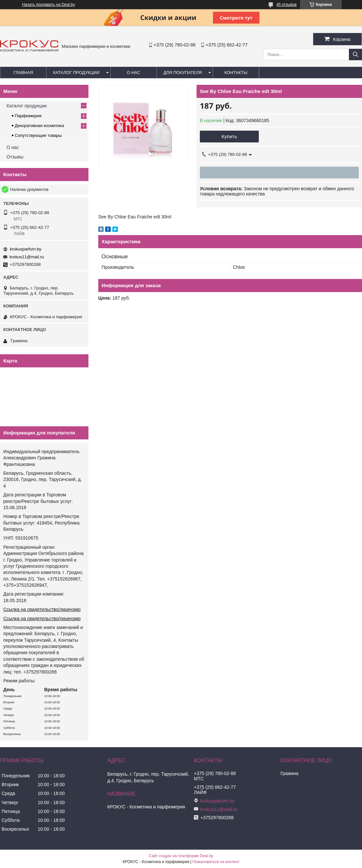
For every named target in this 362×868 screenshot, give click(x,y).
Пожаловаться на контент (216, 862)
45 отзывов (286, 5)
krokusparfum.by (26, 249)
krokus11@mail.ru (27, 257)
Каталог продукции (76, 73)
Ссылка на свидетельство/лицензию (42, 609)
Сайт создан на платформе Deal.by (181, 856)
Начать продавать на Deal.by (49, 5)
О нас (133, 73)
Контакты (236, 73)
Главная (23, 73)
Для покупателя (183, 73)
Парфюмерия (28, 116)
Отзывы (15, 157)
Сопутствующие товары (38, 135)
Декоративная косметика (39, 126)
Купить (229, 136)
